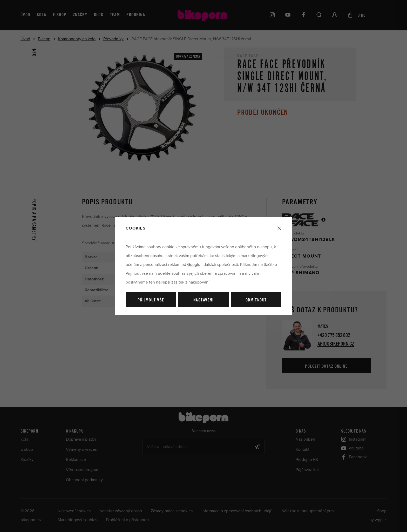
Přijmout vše (151, 300)
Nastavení (203, 300)
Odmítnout (256, 300)
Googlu (194, 265)
